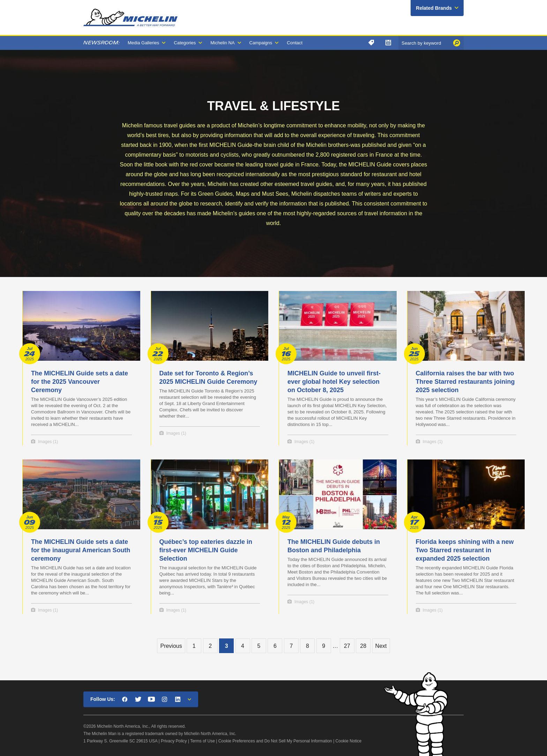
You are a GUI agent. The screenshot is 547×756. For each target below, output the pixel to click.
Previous (171, 646)
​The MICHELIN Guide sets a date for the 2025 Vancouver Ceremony (80, 382)
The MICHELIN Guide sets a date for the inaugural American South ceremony (81, 550)
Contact (295, 43)
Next (381, 646)
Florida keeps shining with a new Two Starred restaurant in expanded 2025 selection (465, 550)
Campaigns (261, 43)
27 (347, 646)
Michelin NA (222, 43)
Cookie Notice (349, 741)
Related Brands (434, 8)
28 (363, 646)
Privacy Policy (174, 741)
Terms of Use (203, 741)
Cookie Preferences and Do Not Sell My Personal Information (275, 741)
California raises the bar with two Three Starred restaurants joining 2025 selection (465, 382)
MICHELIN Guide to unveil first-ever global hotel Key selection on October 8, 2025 (334, 382)
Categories (185, 43)
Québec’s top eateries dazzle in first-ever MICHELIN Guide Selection (206, 550)
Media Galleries (143, 43)
